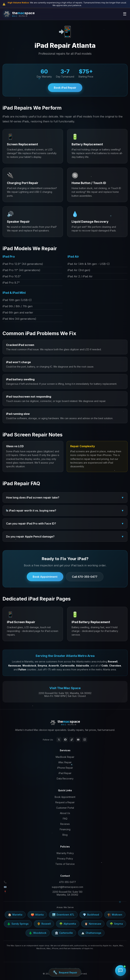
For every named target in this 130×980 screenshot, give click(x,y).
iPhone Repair (65, 768)
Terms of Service (65, 864)
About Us (65, 813)
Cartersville (64, 933)
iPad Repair (65, 773)
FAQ (65, 819)
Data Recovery (65, 779)
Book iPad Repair (65, 88)
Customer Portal (65, 808)
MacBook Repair (65, 757)
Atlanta (37, 915)
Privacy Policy (65, 859)
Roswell (44, 924)
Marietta (15, 915)
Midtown (115, 915)
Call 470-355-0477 (85, 577)
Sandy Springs (18, 924)
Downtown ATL (63, 915)
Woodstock (38, 933)
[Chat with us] (121, 971)
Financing (65, 829)
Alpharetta (68, 924)
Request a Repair (65, 802)
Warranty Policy (65, 853)
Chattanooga (91, 933)
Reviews (65, 824)
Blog (65, 835)
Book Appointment (45, 577)
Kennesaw (93, 924)
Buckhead (91, 915)
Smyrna (116, 924)
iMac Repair (65, 762)
